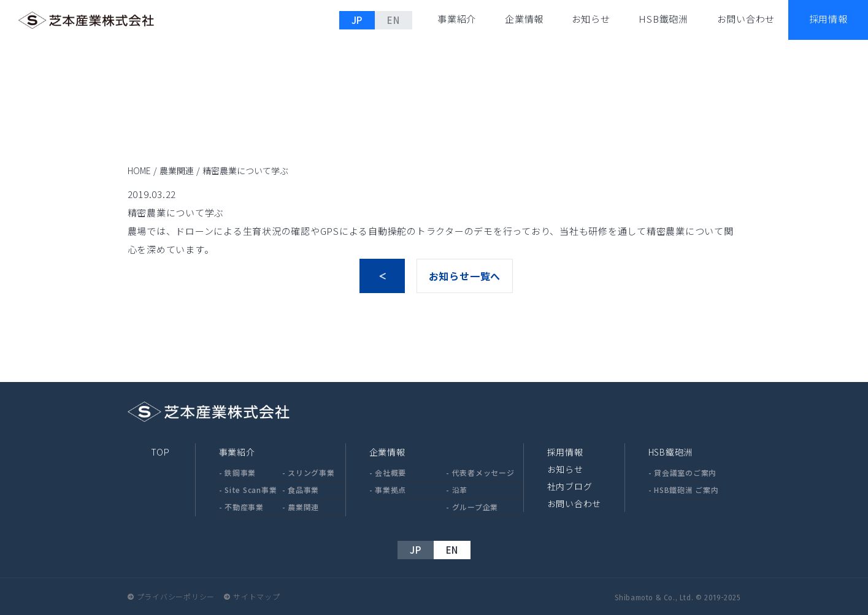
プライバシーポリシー (176, 596)
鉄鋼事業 (240, 472)
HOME (139, 170)
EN (394, 20)
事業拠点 (390, 490)
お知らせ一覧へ (465, 276)
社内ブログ (570, 486)
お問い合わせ (746, 19)
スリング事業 (311, 472)
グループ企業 (475, 507)
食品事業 (303, 490)
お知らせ (591, 19)
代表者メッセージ (483, 472)
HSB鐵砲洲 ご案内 (686, 490)
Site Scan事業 (251, 490)
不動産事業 (244, 507)
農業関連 (177, 170)
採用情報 (565, 452)
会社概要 (390, 472)
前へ (382, 276)
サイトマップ (257, 596)
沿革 (460, 490)
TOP (160, 452)
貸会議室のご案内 (685, 472)
